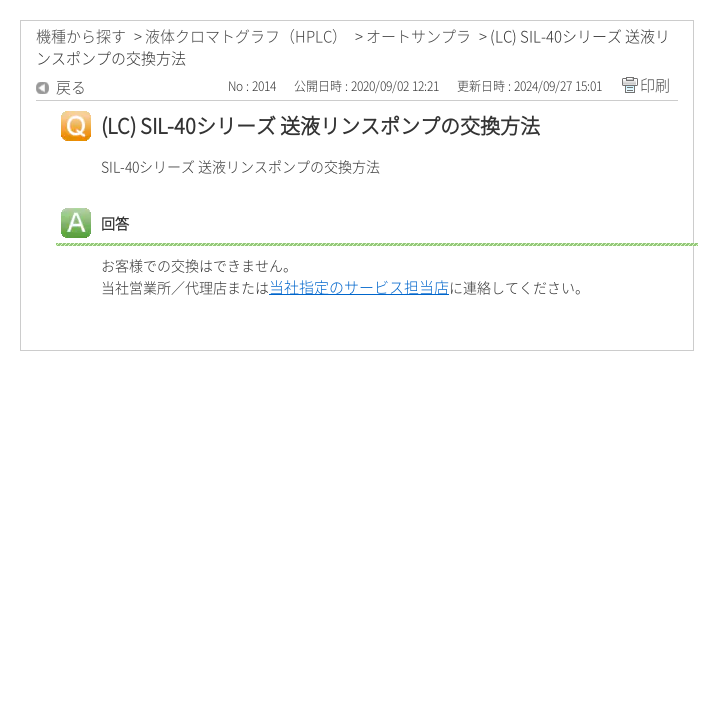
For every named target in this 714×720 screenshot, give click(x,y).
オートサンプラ (418, 36)
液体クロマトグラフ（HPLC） (246, 36)
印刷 (655, 85)
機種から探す (81, 36)
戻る (71, 87)
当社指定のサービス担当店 (359, 287)
